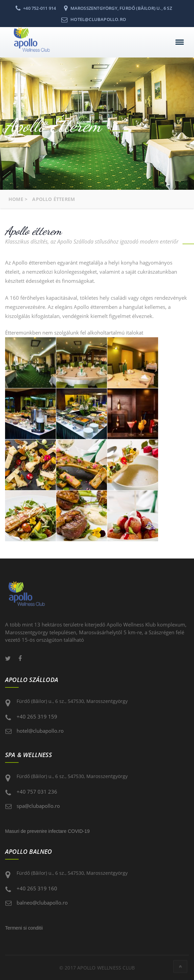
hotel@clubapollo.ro (40, 731)
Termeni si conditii (24, 928)
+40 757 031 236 (37, 792)
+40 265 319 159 (37, 716)
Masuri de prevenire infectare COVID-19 (47, 831)
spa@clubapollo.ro (38, 806)
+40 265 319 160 (37, 888)
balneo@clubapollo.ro (42, 903)
